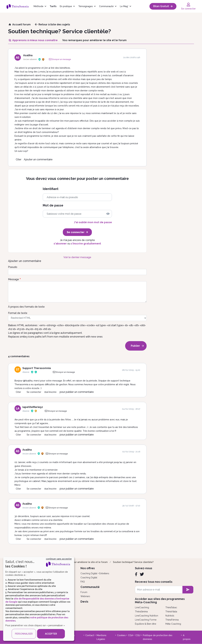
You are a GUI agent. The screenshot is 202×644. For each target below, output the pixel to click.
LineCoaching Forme (146, 620)
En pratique (66, 6)
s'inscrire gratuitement (86, 244)
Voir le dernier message (77, 257)
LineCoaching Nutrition (147, 616)
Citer (19, 159)
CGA (131, 635)
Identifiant (51, 189)
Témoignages (86, 6)
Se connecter (34, 392)
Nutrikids (170, 616)
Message (13, 279)
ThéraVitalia (171, 612)
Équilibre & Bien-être (146, 624)
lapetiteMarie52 (33, 407)
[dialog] (39, 599)
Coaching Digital (89, 578)
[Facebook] (136, 574)
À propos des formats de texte (26, 307)
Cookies (121, 635)
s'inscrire (52, 392)
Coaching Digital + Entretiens (95, 573)
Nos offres (88, 568)
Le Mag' (124, 6)
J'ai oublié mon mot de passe (93, 222)
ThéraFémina (172, 620)
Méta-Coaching (173, 624)
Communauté (106, 6)
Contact (90, 635)
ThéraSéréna (141, 612)
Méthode (39, 6)
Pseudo (13, 267)
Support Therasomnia (37, 368)
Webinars (85, 596)
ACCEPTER (51, 634)
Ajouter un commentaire (38, 159)
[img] (108, 214)
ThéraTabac (171, 607)
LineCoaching (142, 607)
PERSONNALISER (24, 634)
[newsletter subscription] (188, 590)
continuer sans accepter (59, 559)
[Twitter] (142, 574)
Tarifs (53, 6)
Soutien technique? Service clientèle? (133, 562)
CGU (138, 635)
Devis (84, 602)
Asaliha (28, 55)
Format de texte (18, 313)
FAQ (83, 582)
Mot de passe (53, 205)
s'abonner (60, 244)
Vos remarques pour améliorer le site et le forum (81, 562)
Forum (84, 592)
